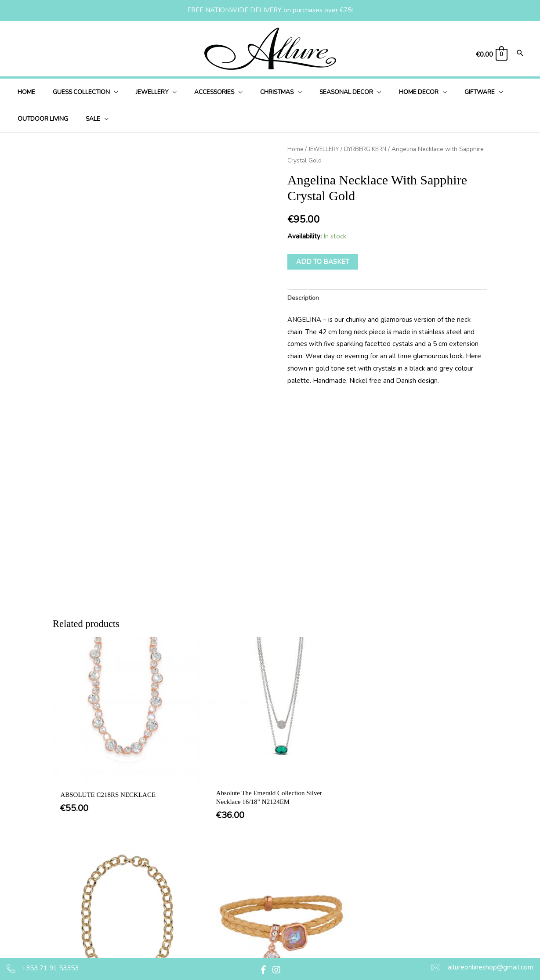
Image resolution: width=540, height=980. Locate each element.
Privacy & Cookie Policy (282, 885)
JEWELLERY (325, 149)
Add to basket (323, 262)
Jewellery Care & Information (290, 938)
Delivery (259, 903)
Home (295, 149)
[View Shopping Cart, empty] (491, 55)
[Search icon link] (520, 54)
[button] (263, 970)
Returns (258, 921)
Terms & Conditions (275, 867)
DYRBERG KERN (370, 149)
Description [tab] (304, 299)
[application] (106, 92)
